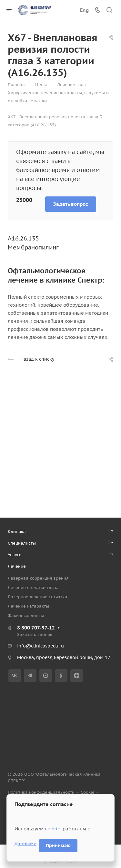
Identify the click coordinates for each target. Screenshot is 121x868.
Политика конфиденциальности (41, 792)
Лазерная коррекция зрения (38, 578)
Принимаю (58, 845)
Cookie (88, 792)
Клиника (17, 532)
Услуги (15, 555)
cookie (53, 829)
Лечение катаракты (28, 606)
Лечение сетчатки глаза (33, 588)
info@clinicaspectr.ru (40, 646)
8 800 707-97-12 (36, 628)
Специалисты (22, 543)
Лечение (17, 566)
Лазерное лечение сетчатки (37, 597)
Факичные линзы (26, 615)
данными (25, 843)
